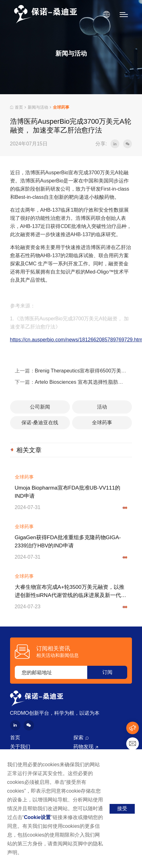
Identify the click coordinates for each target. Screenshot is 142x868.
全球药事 (102, 423)
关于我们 (20, 747)
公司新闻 (40, 407)
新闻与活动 (38, 107)
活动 (102, 407)
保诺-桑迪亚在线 (40, 423)
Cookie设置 (37, 817)
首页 (17, 107)
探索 (78, 738)
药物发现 (83, 747)
